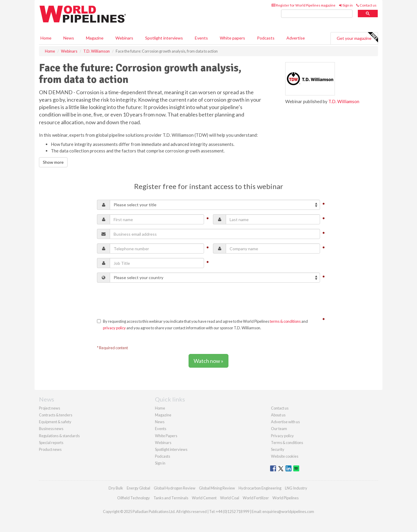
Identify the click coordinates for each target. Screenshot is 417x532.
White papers (232, 38)
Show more (53, 162)
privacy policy (114, 328)
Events (201, 38)
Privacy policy (282, 436)
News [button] (69, 38)
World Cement (204, 498)
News (160, 422)
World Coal (230, 498)
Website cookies (285, 456)
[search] (317, 14)
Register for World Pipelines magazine (304, 5)
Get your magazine (357, 37)
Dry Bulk (116, 488)
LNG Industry (296, 488)
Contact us (366, 5)
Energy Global (138, 488)
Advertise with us (285, 422)
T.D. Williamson (344, 101)
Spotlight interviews (164, 38)
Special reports (51, 443)
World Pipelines (286, 498)
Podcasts (266, 38)
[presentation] (142, 299)
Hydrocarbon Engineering (260, 488)
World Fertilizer (256, 498)
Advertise (296, 38)
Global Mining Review (217, 488)
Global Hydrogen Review (175, 488)
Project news (50, 408)
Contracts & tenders (56, 415)
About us (278, 415)
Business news (51, 429)
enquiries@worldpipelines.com (288, 511)
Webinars (124, 38)
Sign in (346, 5)
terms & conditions (285, 321)
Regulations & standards (59, 436)
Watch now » (208, 361)
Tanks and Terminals (171, 498)
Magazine (95, 38)
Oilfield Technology (134, 498)
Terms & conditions (287, 443)
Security (278, 449)
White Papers (166, 436)
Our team (279, 429)
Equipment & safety (55, 422)
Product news (50, 449)
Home (46, 38)
